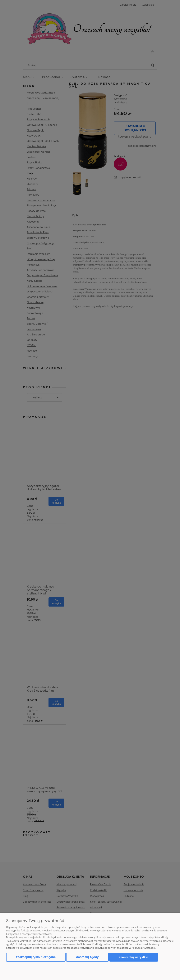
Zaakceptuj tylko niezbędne (36, 957)
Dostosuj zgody (87, 957)
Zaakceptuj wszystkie (134, 957)
